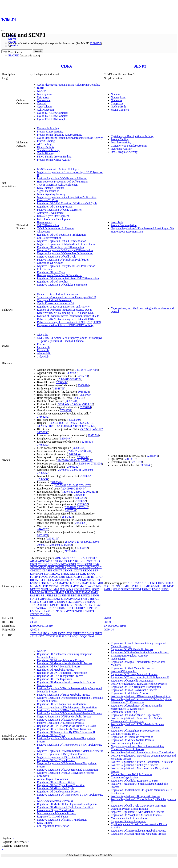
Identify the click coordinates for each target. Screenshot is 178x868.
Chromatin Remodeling (124, 712)
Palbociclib (43, 347)
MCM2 (34, 586)
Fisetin (41, 344)
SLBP (41, 599)
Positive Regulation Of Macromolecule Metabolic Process (69, 713)
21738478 (70, 551)
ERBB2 (75, 574)
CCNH (81, 564)
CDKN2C (96, 567)
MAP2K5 (64, 583)
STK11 (70, 602)
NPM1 (171, 586)
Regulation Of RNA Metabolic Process (59, 666)
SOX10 (68, 599)
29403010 (87, 404)
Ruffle (41, 88)
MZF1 (83, 586)
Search (12, 39)
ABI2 (58, 558)
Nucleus (42, 91)
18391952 (54, 426)
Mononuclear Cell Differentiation (129, 818)
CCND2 (52, 564)
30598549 (74, 420)
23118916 (131, 459)
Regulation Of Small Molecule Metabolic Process (138, 834)
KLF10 (96, 580)
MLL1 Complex (120, 110)
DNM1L (125, 586)
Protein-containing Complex (127, 743)
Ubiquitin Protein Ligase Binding (129, 809)
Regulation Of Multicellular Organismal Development (67, 804)
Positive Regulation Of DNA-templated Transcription (67, 707)
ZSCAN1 (45, 614)
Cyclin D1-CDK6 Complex (52, 113)
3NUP (91, 633)
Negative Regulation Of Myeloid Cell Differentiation (67, 244)
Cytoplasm (43, 97)
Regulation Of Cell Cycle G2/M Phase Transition (138, 806)
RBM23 (66, 595)
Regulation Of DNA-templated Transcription (62, 673)
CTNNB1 (68, 570)
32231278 (136, 462)
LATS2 (34, 583)
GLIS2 (78, 577)
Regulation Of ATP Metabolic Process (132, 649)
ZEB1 (51, 611)
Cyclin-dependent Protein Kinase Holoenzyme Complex (68, 85)
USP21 (165, 589)
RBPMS (76, 595)
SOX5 (77, 599)
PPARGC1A (37, 592)
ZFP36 (59, 611)
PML (88, 589)
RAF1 (94, 592)
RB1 (43, 595)
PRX (78, 592)
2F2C (83, 633)
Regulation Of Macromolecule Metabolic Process (65, 663)
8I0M (91, 636)
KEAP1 (77, 580)
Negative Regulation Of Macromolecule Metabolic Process (70, 751)
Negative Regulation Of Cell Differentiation (62, 241)
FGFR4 (34, 577)
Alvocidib (43, 335)
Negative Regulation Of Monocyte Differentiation (65, 250)
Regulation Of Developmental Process (58, 792)
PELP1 (117, 589)
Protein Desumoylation (124, 225)
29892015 (64, 379)
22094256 (95, 43)
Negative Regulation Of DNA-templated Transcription (67, 770)
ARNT (42, 561)
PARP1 (108, 589)
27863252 (76, 404)
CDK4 (170, 583)
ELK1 (47, 574)
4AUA (34, 636)
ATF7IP (141, 583)
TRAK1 (54, 608)
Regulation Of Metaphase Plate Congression (135, 731)
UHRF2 (81, 608)
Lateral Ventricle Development (54, 219)
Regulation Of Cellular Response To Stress (135, 781)
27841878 (84, 485)
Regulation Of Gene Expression (55, 207)
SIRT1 (34, 599)
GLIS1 (70, 577)
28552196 (76, 423)
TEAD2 (35, 605)
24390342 (80, 492)
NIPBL (45, 589)
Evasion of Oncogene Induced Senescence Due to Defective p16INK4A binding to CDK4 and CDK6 (65, 311)
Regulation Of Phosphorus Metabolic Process (136, 815)
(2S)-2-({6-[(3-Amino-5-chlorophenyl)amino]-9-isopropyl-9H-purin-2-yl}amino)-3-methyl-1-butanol (70, 339)
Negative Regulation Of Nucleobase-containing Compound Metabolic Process (137, 748)
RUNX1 (86, 595)
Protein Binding (46, 141)
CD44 (96, 564)
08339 (107, 622)
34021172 (97, 429)
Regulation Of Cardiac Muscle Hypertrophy (135, 715)
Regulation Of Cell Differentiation (56, 782)
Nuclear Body (118, 107)
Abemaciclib (44, 353)
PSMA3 (86, 592)
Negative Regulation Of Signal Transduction (62, 820)
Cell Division (44, 269)
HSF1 (42, 580)
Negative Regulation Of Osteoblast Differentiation (65, 253)
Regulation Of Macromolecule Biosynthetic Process (66, 682)
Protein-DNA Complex (124, 671)
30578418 (72, 401)
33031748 (145, 465)
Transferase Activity (48, 150)
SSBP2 (61, 602)
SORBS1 (58, 599)
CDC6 (43, 567)
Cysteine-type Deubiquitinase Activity (132, 136)
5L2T (68, 636)
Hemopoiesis (44, 222)
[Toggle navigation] (3, 31)
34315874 (80, 370)
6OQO (84, 636)
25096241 (76, 470)
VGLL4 (43, 611)
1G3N (54, 633)
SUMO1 (79, 602)
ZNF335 (35, 614)
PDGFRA (79, 589)
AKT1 (65, 558)
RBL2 (57, 595)
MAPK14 (87, 583)
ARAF (34, 561)
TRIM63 (147, 589)
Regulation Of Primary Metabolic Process (60, 660)
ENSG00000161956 (115, 626)
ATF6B (50, 561)
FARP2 (91, 574)
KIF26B (87, 580)
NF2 (99, 586)
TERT (43, 605)
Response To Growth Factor (53, 817)
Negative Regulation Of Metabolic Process (61, 720)
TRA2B (44, 608)
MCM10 (98, 583)
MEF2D (43, 586)
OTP (63, 589)
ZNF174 (89, 611)
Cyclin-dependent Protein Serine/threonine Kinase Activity (70, 138)
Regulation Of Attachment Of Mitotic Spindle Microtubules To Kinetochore (136, 707)
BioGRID (14, 55)
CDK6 (67, 66)
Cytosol (41, 103)
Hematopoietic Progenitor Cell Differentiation (63, 182)
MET (52, 586)
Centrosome (44, 100)
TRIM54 (136, 589)
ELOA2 (56, 574)
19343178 (66, 426)
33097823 (72, 373)
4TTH (48, 636)
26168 (107, 618)
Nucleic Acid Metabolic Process (55, 801)
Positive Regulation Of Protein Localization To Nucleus (142, 762)
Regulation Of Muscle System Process (132, 740)
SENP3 (140, 66)
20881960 (78, 426)
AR (98, 558)
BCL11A (69, 561)
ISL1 (48, 580)
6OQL (75, 636)
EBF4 (96, 570)
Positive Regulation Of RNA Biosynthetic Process (65, 710)
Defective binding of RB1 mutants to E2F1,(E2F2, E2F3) (69, 322)
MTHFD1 (161, 586)
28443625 (67, 517)
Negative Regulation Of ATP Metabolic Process (137, 812)
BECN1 (79, 561)
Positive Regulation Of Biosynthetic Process (62, 754)
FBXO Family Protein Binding (54, 157)
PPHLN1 (50, 592)
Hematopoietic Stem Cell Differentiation (60, 275)
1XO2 (69, 633)
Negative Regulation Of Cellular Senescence (62, 285)
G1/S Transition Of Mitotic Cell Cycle (58, 169)
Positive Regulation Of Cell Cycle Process (134, 765)
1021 (33, 618)
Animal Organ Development (53, 779)
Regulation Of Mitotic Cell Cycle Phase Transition (65, 807)
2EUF (76, 633)
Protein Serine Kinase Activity (54, 160)
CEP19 (116, 586)
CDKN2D (36, 570)
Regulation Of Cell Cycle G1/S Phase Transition (64, 729)
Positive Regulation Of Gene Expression (60, 210)
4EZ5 (41, 636)
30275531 (71, 510)
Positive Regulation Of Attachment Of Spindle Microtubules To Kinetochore (137, 720)
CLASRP (47, 570)
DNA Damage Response (51, 188)
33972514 (93, 435)
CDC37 (34, 567)
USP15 (156, 589)
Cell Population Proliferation (53, 826)
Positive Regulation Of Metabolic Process (60, 723)
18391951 (64, 423)
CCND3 (62, 564)
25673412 (86, 429)
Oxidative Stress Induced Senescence (58, 294)
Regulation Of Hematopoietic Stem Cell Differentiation (68, 278)
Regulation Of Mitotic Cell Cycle (56, 788)
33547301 (92, 370)
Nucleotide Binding (48, 128)
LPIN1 (43, 583)
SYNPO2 (90, 602)
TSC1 (72, 608)
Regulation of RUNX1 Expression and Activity (63, 307)
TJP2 (70, 605)
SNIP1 (49, 599)
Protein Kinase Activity (50, 132)
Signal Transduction (48, 191)
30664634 (83, 392)
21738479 (82, 542)
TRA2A (35, 608)
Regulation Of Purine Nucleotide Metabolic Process (140, 652)
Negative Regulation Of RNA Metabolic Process (64, 717)
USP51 (34, 611)
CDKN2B (84, 567)
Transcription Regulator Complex (129, 656)
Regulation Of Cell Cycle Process (56, 760)
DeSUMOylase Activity (124, 152)
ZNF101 (79, 611)
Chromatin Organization (124, 777)
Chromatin (43, 776)
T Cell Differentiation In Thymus (55, 228)
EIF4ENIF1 (37, 574)
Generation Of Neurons (50, 263)
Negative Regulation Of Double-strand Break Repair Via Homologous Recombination (142, 230)
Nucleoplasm (44, 94)
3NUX (98, 633)
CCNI (88, 564)
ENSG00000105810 (41, 626)
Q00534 (35, 630)
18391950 (43, 426)
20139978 (94, 542)
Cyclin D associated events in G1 (56, 303)
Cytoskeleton (44, 107)
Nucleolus (116, 100)
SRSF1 (85, 599)
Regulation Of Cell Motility (52, 282)
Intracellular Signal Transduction (55, 810)
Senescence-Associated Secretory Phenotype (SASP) (66, 297)
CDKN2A (72, 567)
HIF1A (34, 580)
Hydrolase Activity (121, 149)
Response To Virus (47, 200)
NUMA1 (54, 589)
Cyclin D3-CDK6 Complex (52, 119)
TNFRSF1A (80, 605)
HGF (100, 577)
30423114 (91, 492)
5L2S (61, 636)
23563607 (90, 426)
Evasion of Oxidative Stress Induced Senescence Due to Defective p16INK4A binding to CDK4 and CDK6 (68, 317)
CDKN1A (60, 567)
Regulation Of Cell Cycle (51, 272)
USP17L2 (91, 608)
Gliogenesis (44, 232)
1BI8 (39, 633)
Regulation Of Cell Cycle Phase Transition (61, 785)
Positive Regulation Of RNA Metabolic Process (64, 695)
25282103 (88, 423)
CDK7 (51, 567)
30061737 (76, 379)
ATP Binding (44, 144)
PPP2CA (70, 592)
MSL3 (68, 586)
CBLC (98, 561)
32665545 (79, 398)
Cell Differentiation (48, 225)
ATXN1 (59, 561)
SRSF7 (53, 602)
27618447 (73, 485)
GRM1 (86, 577)
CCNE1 (72, 564)
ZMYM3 (69, 611)
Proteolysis (117, 222)
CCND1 (42, 564)
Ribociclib (43, 350)
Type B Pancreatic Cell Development (58, 185)
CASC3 (89, 561)
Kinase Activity (46, 147)
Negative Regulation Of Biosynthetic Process (62, 757)
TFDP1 (51, 605)
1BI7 (33, 633)
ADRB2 (132, 583)
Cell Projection (45, 110)
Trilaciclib (43, 357)
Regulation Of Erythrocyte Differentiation (60, 247)
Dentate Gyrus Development (53, 216)
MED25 (150, 586)
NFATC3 (35, 589)
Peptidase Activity (121, 142)
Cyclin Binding (46, 153)
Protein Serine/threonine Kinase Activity (60, 135)
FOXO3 (54, 577)
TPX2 (97, 605)
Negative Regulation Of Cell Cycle (57, 257)
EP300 (134, 586)
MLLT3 (60, 586)
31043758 (59, 389)
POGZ (95, 589)
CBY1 (34, 564)
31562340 (52, 423)
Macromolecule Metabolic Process (56, 813)
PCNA (70, 589)
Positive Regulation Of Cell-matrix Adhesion (62, 178)
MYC (76, 586)
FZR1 (62, 577)
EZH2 (83, 574)
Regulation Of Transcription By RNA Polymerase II (66, 732)
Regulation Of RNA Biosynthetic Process (60, 676)
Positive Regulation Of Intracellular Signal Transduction (142, 752)
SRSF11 (94, 599)
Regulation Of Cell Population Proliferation (61, 235)
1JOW (61, 633)
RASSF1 (35, 595)
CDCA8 (161, 583)
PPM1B (60, 592)
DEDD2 (88, 570)
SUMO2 (126, 589)
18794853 (68, 492)
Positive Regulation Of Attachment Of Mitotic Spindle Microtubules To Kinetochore (141, 701)
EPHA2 (65, 574)
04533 (34, 622)
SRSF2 (44, 602)
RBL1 (50, 595)
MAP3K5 (75, 583)
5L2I (55, 636)
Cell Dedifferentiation (49, 238)
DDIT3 (78, 570)
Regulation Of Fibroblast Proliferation (132, 737)
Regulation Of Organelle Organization (132, 681)
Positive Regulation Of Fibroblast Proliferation (63, 260)
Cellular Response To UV (125, 734)
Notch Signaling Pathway (51, 194)
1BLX (46, 633)
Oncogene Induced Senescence (54, 300)
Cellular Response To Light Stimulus (131, 774)
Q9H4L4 (109, 630)
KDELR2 (66, 580)
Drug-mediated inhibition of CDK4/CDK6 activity (65, 325)
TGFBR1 (61, 605)
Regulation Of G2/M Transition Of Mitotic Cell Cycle (67, 203)
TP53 (90, 605)
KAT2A (56, 580)
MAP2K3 (52, 583)
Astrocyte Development (50, 213)
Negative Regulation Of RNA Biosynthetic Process (66, 773)
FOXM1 (44, 577)
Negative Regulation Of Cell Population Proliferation (67, 197)
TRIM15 (63, 608)
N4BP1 (91, 586)
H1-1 (94, 577)
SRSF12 (35, 602)
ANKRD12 (76, 558)
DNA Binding (45, 823)
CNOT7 (58, 570)
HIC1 (142, 586)
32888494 (62, 382)
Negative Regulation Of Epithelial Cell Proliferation (66, 266)
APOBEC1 (89, 558)
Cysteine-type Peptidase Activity (129, 146)
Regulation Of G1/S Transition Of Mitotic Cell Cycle (67, 726)
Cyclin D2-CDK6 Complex (52, 116)
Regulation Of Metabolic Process (56, 670)
